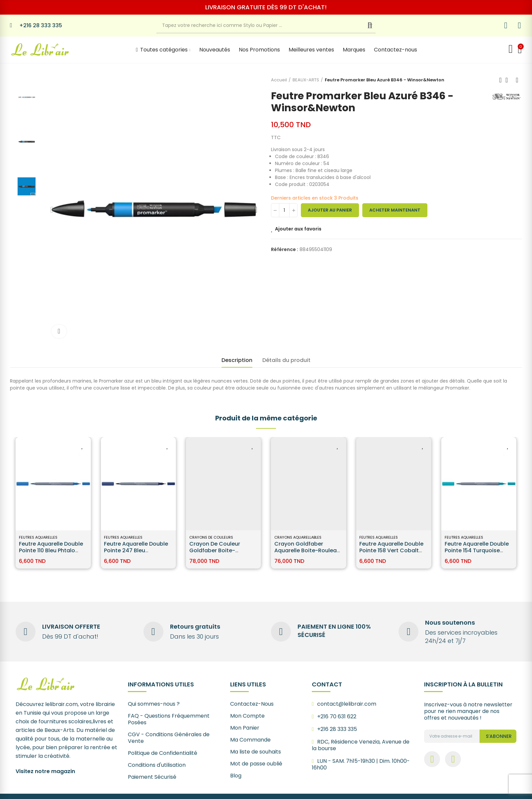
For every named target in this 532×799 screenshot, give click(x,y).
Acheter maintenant (395, 210)
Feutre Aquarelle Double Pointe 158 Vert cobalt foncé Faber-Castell (391, 550)
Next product (517, 80)
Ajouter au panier (330, 210)
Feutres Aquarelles (38, 537)
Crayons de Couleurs (211, 537)
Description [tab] (237, 360)
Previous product (500, 80)
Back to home (509, 80)
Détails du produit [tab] (286, 360)
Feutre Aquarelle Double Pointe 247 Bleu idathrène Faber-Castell (136, 550)
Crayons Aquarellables (298, 537)
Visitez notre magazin (45, 771)
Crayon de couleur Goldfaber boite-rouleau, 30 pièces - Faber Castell (216, 554)
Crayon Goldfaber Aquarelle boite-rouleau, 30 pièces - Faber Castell (308, 550)
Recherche (375, 26)
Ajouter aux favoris (298, 229)
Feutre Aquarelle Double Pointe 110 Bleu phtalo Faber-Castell (51, 550)
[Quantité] (284, 210)
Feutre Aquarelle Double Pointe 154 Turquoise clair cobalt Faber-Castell (477, 554)
